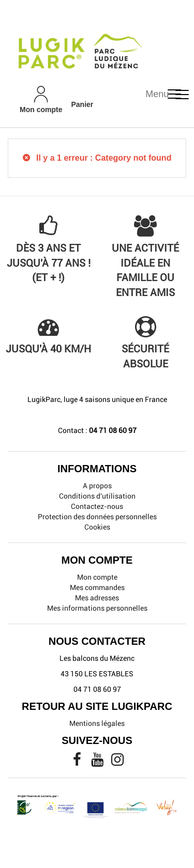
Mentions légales (97, 723)
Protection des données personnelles (97, 517)
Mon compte (97, 577)
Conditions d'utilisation (97, 496)
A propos (97, 486)
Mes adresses (97, 598)
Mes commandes (97, 587)
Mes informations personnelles (97, 608)
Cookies (97, 527)
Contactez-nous (97, 506)
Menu (157, 94)
